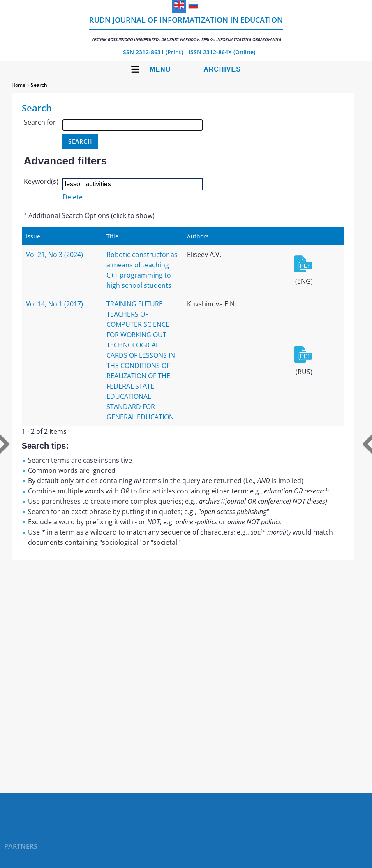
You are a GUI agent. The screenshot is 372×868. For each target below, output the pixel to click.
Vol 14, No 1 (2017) (54, 304)
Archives (222, 69)
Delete (73, 197)
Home (18, 85)
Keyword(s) (41, 181)
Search (39, 85)
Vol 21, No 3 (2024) (54, 255)
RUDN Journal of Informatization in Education (186, 29)
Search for (40, 122)
